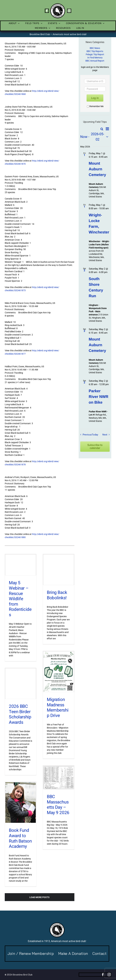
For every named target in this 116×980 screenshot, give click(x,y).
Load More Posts (39, 897)
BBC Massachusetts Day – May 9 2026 (58, 805)
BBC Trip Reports (95, 51)
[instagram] (69, 11)
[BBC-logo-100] (58, 4)
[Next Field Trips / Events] (107, 435)
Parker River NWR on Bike (99, 397)
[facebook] (47, 11)
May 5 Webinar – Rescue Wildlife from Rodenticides (20, 599)
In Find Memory (95, 58)
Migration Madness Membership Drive (58, 707)
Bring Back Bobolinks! (57, 595)
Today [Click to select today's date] (95, 435)
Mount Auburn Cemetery (97, 169)
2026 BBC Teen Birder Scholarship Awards (20, 714)
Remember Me (95, 106)
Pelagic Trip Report (95, 54)
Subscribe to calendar (95, 447)
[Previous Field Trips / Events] (85, 435)
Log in (95, 98)
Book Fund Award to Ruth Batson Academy (20, 838)
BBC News (95, 48)
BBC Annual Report (95, 61)
